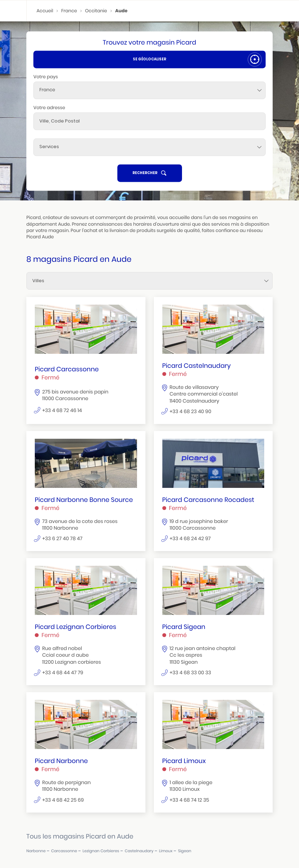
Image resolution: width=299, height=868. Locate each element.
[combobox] (149, 90)
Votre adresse (49, 108)
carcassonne (64, 851)
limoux (166, 851)
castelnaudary (139, 851)
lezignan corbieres (101, 851)
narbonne (36, 851)
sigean (185, 851)
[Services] (149, 147)
